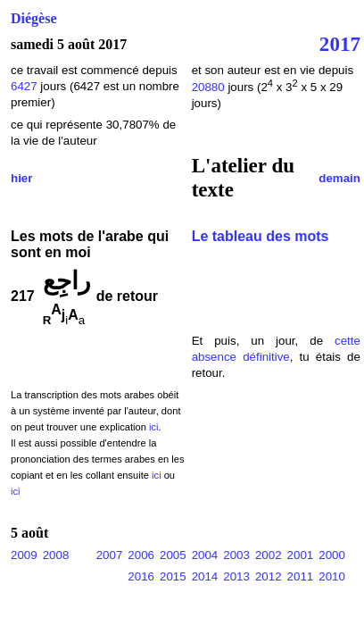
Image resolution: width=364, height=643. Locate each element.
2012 (269, 576)
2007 (110, 555)
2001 (301, 555)
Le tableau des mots (261, 236)
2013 (236, 576)
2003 (236, 555)
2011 (301, 576)
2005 (173, 555)
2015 (173, 576)
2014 (205, 576)
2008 (56, 555)
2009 (24, 555)
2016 (141, 576)
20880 (210, 87)
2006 (141, 555)
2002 (269, 555)
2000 (332, 555)
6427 (24, 86)
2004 (205, 555)
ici (154, 427)
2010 (332, 576)
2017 (340, 44)
